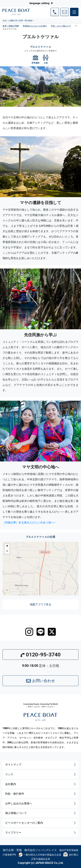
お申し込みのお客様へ (41, 804)
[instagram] (29, 632)
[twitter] (52, 632)
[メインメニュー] (74, 12)
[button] (7, 546)
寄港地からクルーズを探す (35, 26)
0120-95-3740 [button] (41, 655)
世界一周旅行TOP (11, 26)
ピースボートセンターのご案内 (41, 823)
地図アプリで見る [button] (41, 604)
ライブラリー (41, 833)
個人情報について (41, 813)
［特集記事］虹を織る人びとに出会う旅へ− (29, 522)
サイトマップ (41, 765)
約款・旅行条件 (41, 794)
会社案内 (41, 784)
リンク (41, 774)
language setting (39, 3)
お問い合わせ (41, 681)
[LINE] (40, 632)
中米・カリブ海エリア (61, 26)
